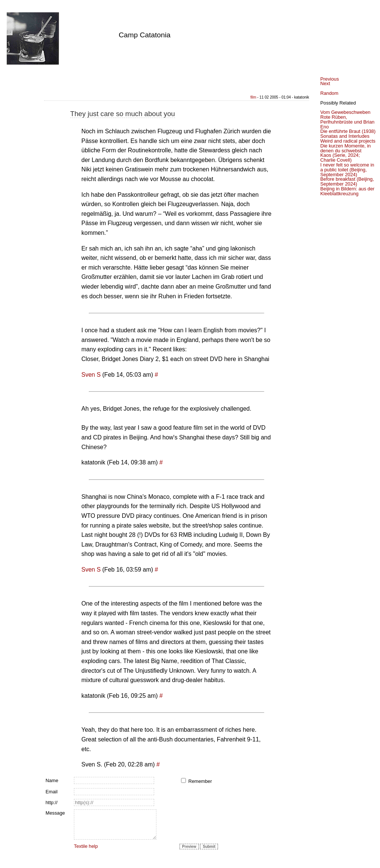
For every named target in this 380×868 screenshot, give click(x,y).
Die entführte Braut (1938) (348, 131)
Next (325, 83)
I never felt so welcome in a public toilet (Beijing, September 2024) (347, 170)
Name (52, 780)
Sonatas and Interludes (345, 136)
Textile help (86, 846)
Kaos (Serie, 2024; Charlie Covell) (340, 158)
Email (52, 792)
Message (55, 813)
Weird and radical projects (348, 141)
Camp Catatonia (145, 35)
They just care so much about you (123, 114)
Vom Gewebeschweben (345, 112)
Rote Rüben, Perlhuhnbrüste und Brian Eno (347, 122)
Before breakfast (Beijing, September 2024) (347, 181)
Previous (330, 79)
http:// (52, 802)
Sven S (91, 375)
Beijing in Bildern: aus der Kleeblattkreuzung (347, 191)
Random (329, 93)
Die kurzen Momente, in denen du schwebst (345, 148)
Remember (200, 781)
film (253, 97)
